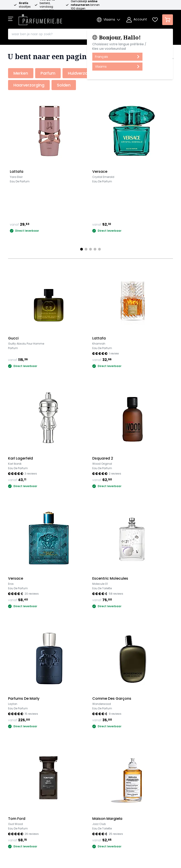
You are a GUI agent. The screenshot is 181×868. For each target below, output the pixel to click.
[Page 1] (82, 249)
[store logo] (40, 18)
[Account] (137, 20)
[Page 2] (86, 249)
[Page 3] (90, 249)
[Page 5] (99, 249)
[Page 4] (95, 249)
